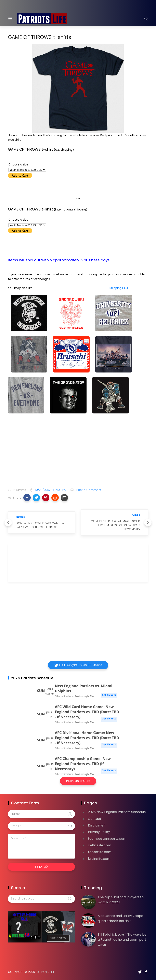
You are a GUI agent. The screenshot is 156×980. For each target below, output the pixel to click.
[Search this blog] (41, 899)
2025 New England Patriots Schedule (117, 812)
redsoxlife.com (100, 852)
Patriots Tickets (78, 781)
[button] (27, 498)
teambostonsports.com (107, 839)
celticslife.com (100, 845)
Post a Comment (88, 490)
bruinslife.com (99, 859)
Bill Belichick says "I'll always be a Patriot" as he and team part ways (122, 940)
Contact (95, 819)
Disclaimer (96, 825)
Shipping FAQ (119, 288)
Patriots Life (45, 972)
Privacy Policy (99, 832)
